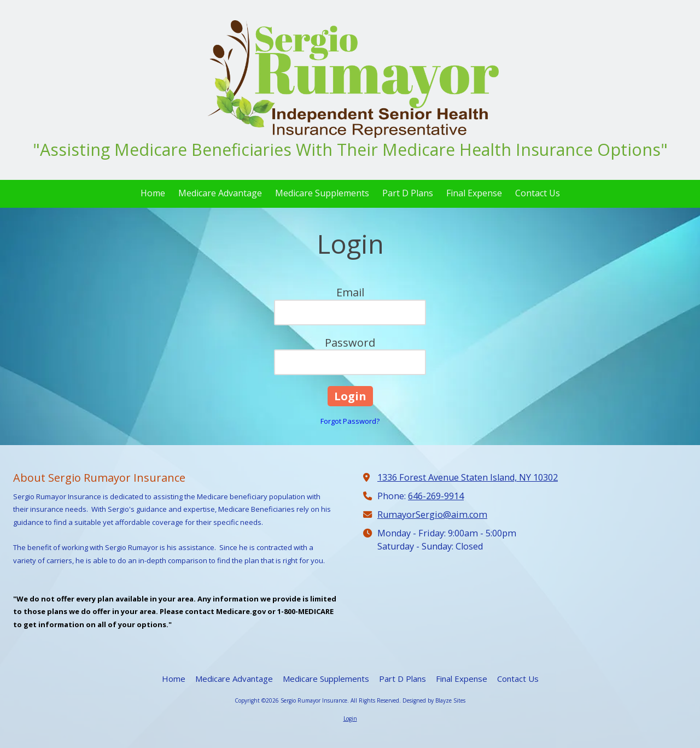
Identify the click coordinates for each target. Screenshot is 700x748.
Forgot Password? (350, 421)
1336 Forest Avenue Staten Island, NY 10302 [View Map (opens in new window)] (468, 477)
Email (350, 292)
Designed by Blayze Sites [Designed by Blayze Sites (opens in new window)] (434, 700)
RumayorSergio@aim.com (432, 515)
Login (350, 718)
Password (350, 343)
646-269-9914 (436, 496)
